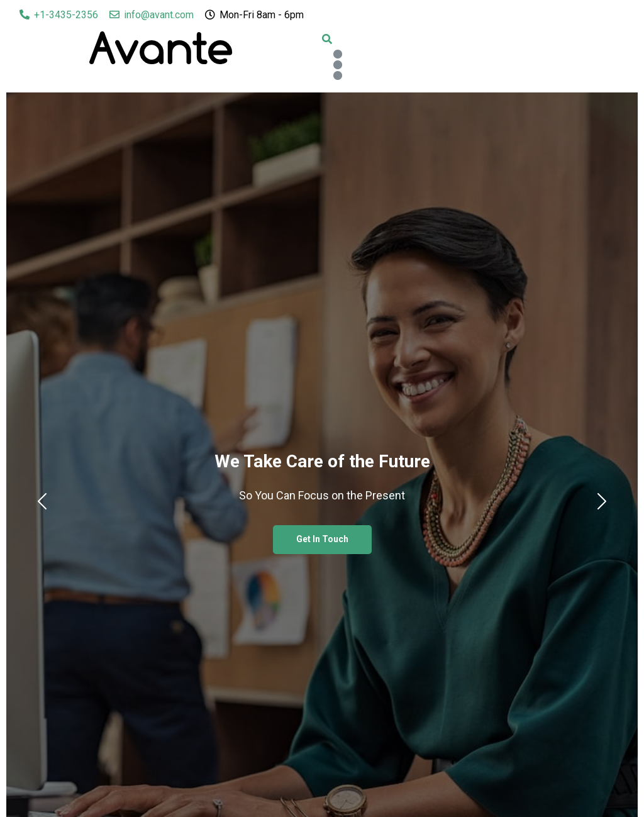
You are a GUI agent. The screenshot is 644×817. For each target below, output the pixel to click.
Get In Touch (322, 539)
